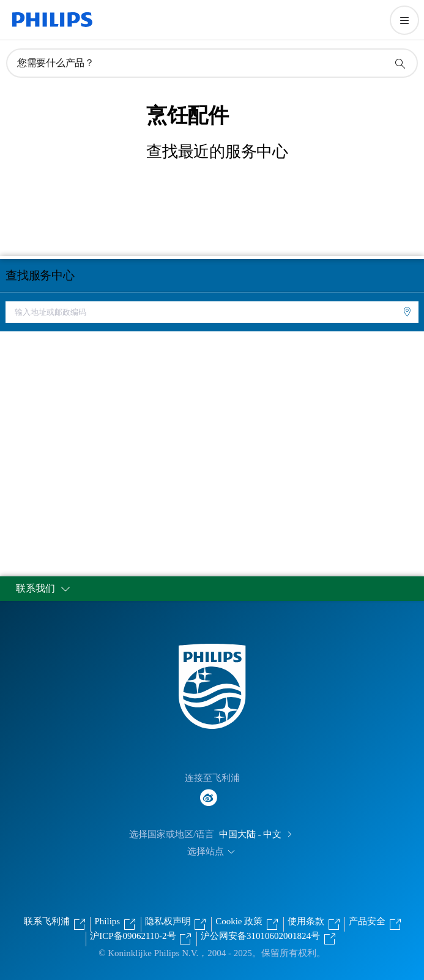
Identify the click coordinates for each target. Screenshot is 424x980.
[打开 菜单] (404, 20)
